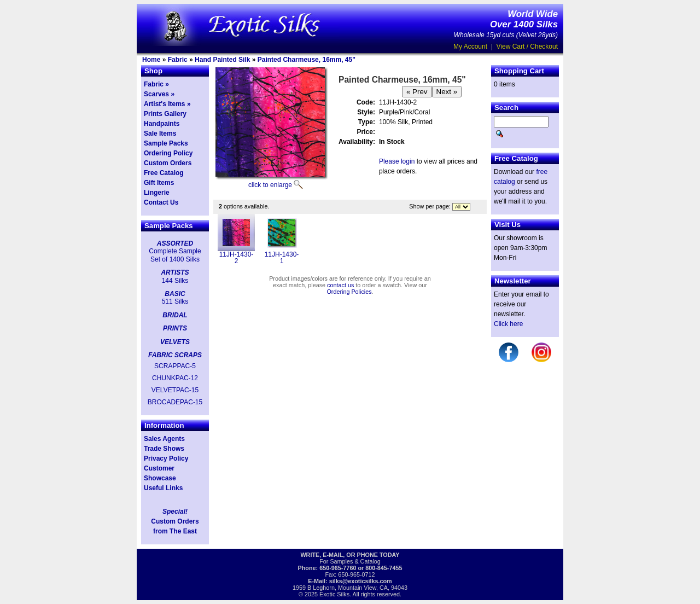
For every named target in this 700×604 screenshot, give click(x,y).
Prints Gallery (165, 114)
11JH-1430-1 (282, 258)
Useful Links (163, 488)
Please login (397, 161)
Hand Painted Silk (222, 60)
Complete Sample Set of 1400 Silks (175, 255)
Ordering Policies (349, 292)
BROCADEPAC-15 (175, 402)
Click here (508, 324)
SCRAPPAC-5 (175, 366)
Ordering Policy (168, 153)
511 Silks (175, 301)
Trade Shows (164, 449)
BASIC (175, 294)
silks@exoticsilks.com (361, 581)
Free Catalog (164, 173)
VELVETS (175, 342)
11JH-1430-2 (237, 258)
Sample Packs (166, 143)
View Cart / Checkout (527, 47)
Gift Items (159, 183)
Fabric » (156, 84)
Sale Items (160, 133)
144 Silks (175, 281)
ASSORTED (175, 243)
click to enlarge (270, 185)
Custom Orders (168, 163)
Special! (175, 512)
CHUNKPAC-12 (175, 378)
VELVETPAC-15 (175, 390)
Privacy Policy (166, 458)
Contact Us (161, 202)
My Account (470, 47)
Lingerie (157, 193)
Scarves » (159, 94)
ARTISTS (175, 272)
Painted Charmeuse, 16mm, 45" (307, 60)
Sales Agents (164, 439)
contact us (340, 285)
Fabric (178, 60)
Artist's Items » (167, 104)
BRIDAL (175, 315)
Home (151, 60)
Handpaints (162, 124)
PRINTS (175, 328)
